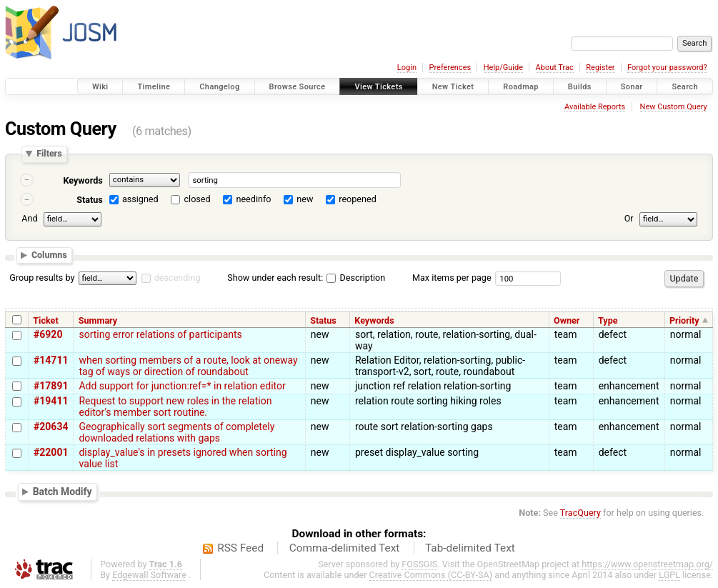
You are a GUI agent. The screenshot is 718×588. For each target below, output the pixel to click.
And (29, 218)
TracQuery (580, 513)
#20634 (51, 427)
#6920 (48, 334)
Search (685, 87)
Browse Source (298, 87)
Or (629, 218)
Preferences (450, 68)
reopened (358, 199)
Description (356, 278)
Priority (684, 320)
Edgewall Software (149, 575)
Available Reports (595, 107)
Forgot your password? (667, 68)
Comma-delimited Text (345, 548)
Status (90, 200)
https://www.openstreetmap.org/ (647, 564)
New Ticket (453, 87)
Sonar (632, 87)
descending (178, 278)
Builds (580, 87)
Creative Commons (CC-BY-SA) (431, 575)
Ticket (45, 320)
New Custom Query (674, 107)
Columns (49, 255)
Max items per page (452, 278)
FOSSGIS (419, 564)
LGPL (669, 575)
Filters (49, 154)
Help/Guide (503, 68)
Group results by (42, 278)
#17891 (51, 386)
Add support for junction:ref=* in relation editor (182, 386)
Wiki (100, 87)
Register (600, 68)
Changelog (219, 87)
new (305, 199)
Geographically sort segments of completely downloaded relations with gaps (176, 432)
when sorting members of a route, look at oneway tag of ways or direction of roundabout (188, 366)
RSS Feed (240, 548)
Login (407, 68)
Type (608, 320)
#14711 (51, 360)
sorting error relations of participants (160, 334)
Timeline (154, 87)
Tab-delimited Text (470, 548)
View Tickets (378, 87)
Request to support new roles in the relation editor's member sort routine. (175, 407)
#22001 (51, 452)
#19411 (51, 401)
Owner (567, 320)
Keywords (83, 180)
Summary (98, 320)
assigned (140, 199)
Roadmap (521, 87)
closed (198, 199)
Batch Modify (63, 492)
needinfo (253, 199)
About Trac (555, 68)
